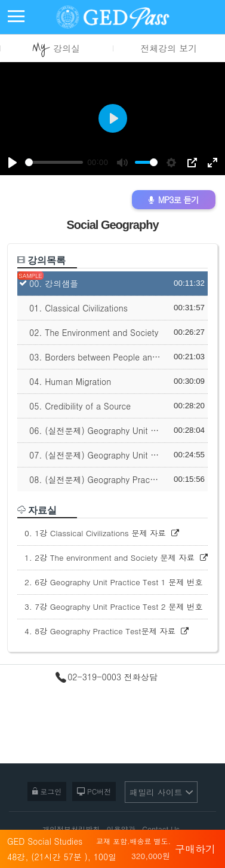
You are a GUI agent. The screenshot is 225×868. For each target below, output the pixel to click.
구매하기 (195, 848)
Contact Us (161, 829)
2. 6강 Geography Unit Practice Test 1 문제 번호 (116, 582)
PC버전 (94, 791)
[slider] (54, 162)
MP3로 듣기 (174, 200)
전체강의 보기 (169, 48)
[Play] (13, 163)
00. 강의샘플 (54, 283)
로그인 (47, 791)
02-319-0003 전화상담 (107, 677)
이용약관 (121, 829)
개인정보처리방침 (71, 829)
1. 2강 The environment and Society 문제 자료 (116, 557)
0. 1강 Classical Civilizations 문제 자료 (102, 533)
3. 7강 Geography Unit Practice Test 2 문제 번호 (116, 606)
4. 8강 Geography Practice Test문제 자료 (107, 631)
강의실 (56, 50)
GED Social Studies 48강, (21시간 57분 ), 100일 (89, 851)
